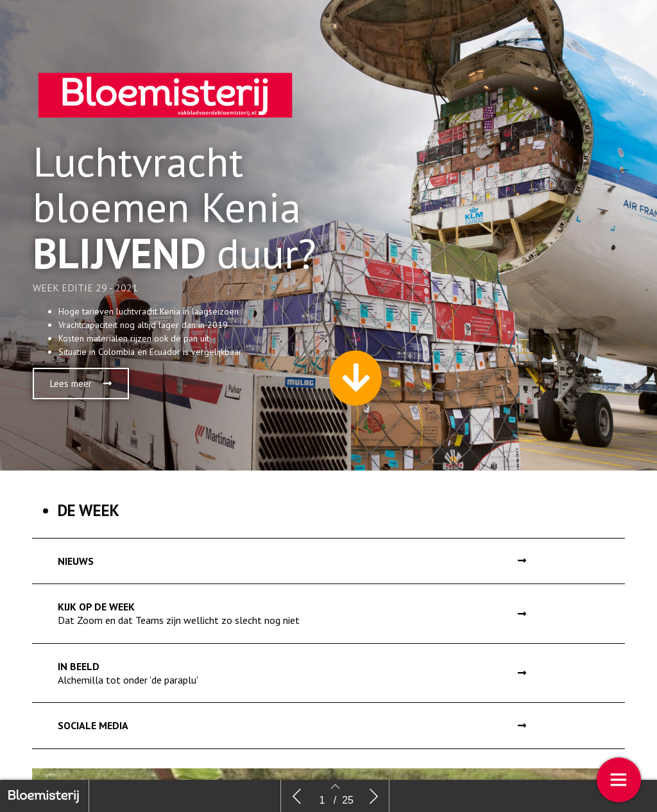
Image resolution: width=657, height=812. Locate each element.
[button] (81, 393)
